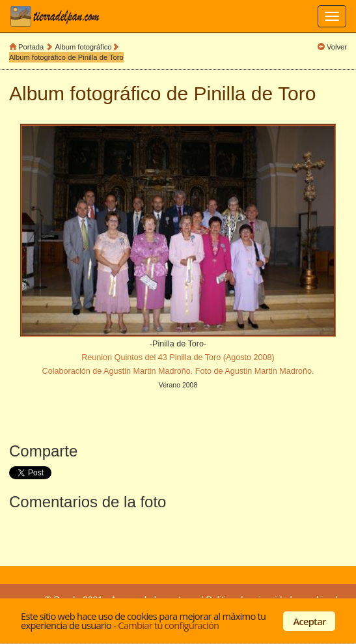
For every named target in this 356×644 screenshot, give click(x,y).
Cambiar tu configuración (168, 625)
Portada (31, 47)
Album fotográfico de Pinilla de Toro (66, 57)
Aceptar (310, 621)
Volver (337, 47)
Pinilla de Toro (255, 93)
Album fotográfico (84, 47)
